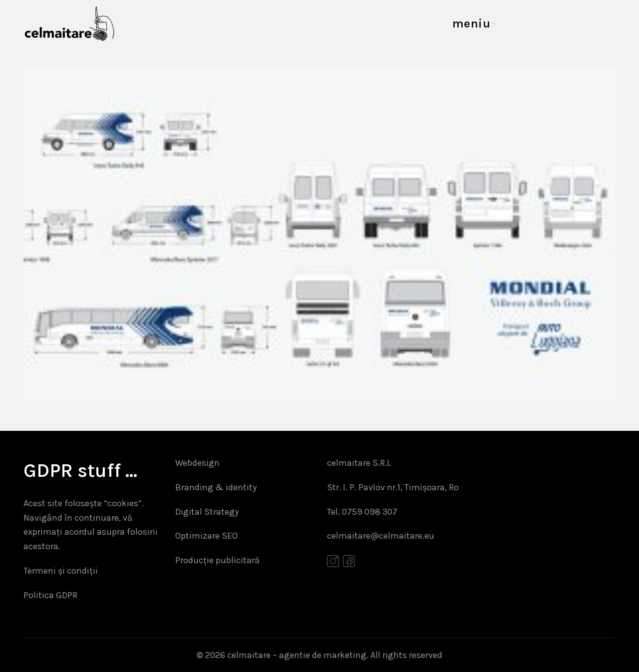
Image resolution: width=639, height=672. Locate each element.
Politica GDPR (50, 595)
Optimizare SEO (206, 536)
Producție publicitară (217, 560)
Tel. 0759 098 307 (362, 512)
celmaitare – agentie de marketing (297, 655)
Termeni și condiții (61, 571)
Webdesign (197, 463)
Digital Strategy (207, 512)
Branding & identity (216, 487)
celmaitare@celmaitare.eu (381, 536)
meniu (472, 23)
